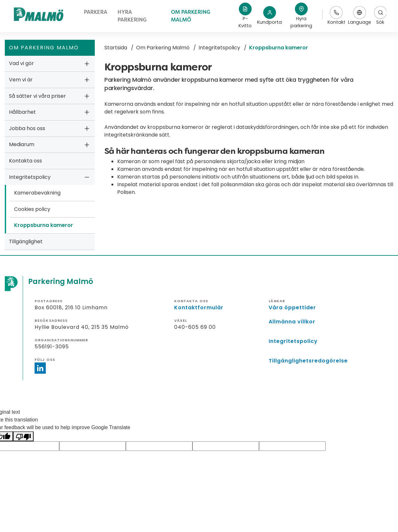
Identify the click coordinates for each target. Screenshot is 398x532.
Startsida (116, 48)
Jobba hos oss (27, 128)
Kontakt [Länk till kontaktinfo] (336, 16)
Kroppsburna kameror (44, 225)
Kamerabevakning (37, 193)
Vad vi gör (21, 63)
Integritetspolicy (30, 177)
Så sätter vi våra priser (37, 96)
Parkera (96, 12)
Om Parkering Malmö (163, 48)
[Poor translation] (23, 436)
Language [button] (359, 16)
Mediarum (22, 144)
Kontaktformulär (199, 308)
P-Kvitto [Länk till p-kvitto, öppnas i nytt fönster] (245, 16)
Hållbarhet (22, 112)
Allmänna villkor (292, 322)
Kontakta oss (25, 161)
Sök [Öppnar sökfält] (380, 16)
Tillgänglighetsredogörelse (308, 361)
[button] (301, 16)
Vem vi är (21, 80)
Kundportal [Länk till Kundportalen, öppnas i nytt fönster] (270, 16)
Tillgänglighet (26, 241)
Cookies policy (32, 209)
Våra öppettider (292, 308)
